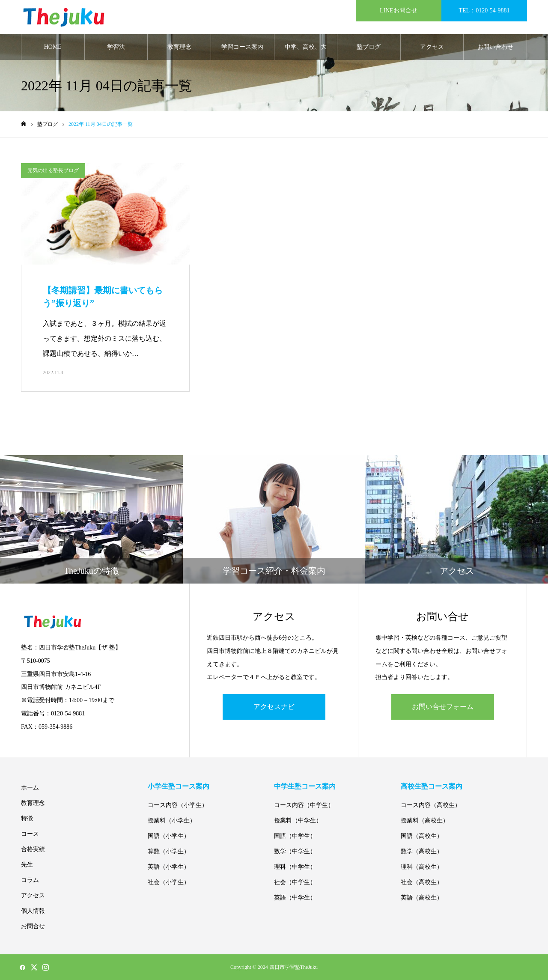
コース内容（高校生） (431, 805)
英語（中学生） (295, 898)
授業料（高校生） (425, 821)
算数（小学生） (169, 851)
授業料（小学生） (172, 821)
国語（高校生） (422, 836)
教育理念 (179, 47)
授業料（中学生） (298, 821)
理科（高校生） (422, 867)
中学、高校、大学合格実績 (306, 52)
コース (30, 834)
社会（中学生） (295, 882)
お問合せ (33, 926)
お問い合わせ (495, 47)
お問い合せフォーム (443, 707)
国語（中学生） (295, 836)
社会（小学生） (169, 882)
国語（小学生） (169, 836)
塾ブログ (369, 47)
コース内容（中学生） (304, 805)
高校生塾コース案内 (432, 786)
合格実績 (33, 849)
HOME (53, 47)
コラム (30, 880)
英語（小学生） (169, 867)
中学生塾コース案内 (305, 786)
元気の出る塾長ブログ (53, 170)
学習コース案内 (242, 47)
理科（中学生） (295, 867)
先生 (27, 865)
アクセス (432, 47)
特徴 (27, 818)
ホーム (30, 788)
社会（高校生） (422, 882)
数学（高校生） (422, 851)
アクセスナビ (274, 707)
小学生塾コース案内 (179, 786)
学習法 (116, 47)
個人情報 (33, 911)
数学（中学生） (295, 851)
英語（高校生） (422, 898)
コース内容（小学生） (178, 805)
